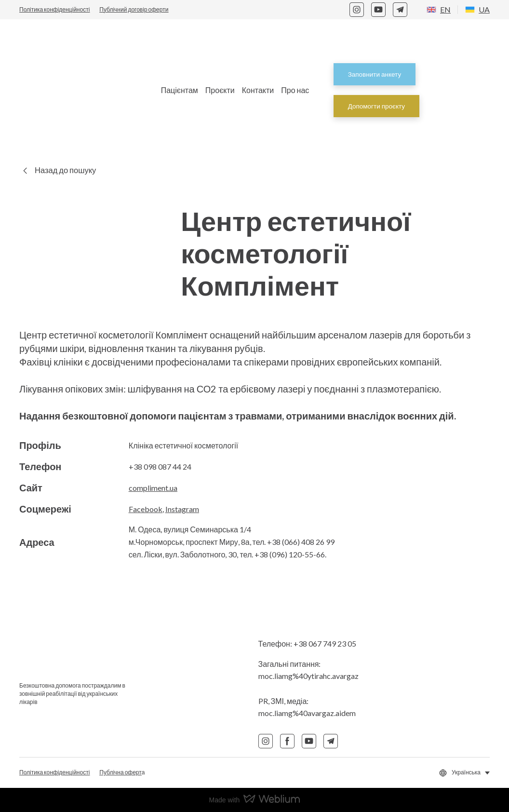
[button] (357, 10)
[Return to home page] (78, 90)
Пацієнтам (180, 90)
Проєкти (220, 90)
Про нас (295, 90)
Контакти (258, 90)
